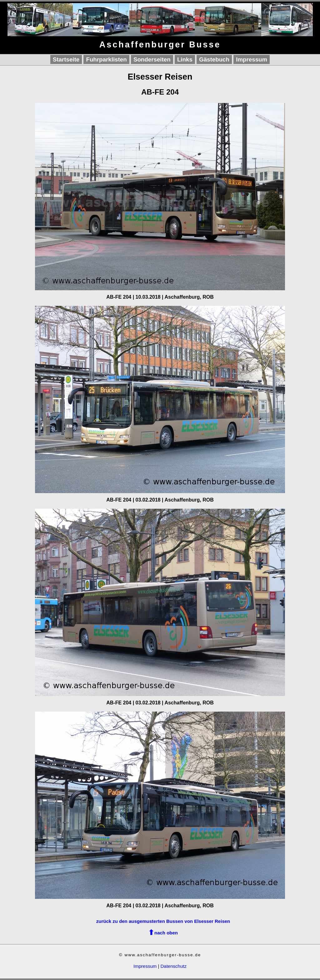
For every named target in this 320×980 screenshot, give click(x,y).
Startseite (66, 59)
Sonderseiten (152, 59)
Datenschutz (174, 966)
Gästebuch (214, 59)
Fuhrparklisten (106, 59)
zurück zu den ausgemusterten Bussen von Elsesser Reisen (163, 921)
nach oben (166, 933)
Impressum (252, 59)
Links (185, 59)
